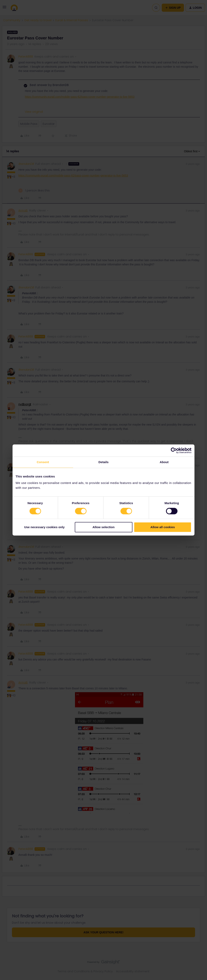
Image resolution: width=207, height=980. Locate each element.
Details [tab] (103, 462)
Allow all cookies (163, 527)
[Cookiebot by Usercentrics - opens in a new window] (174, 450)
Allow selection (103, 527)
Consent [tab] (43, 462)
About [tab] (164, 462)
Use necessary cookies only (44, 527)
